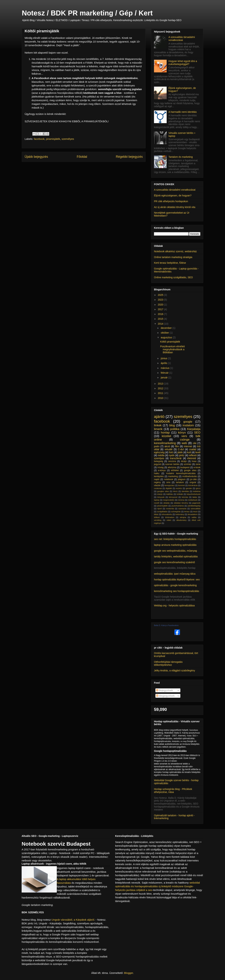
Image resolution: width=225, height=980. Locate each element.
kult (189, 452)
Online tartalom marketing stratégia (173, 257)
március (165, 368)
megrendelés (169, 500)
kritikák (180, 494)
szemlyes (159, 458)
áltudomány (182, 520)
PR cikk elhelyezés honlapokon (171, 201)
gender (189, 488)
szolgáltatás (162, 512)
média (161, 455)
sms (168, 482)
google (188, 422)
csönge (185, 440)
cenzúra (172, 461)
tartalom (180, 482)
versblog (158, 520)
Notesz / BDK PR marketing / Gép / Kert (87, 13)
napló (157, 479)
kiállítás (170, 494)
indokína (197, 491)
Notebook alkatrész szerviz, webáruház (175, 251)
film (177, 446)
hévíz (175, 491)
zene (198, 464)
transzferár (176, 458)
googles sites (163, 491)
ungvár (193, 482)
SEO (197, 433)
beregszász (170, 485)
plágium (182, 479)
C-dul (181, 449)
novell (157, 503)
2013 (161, 384)
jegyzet (157, 464)
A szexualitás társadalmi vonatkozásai (182, 39)
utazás (157, 485)
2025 (161, 295)
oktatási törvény (181, 503)
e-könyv (162, 470)
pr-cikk (193, 479)
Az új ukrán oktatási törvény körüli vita (175, 207)
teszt (195, 512)
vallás (194, 517)
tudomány (180, 514)
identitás (185, 491)
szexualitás (196, 509)
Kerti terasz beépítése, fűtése (170, 263)
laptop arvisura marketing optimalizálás (175, 545)
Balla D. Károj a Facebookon (166, 625)
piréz (182, 455)
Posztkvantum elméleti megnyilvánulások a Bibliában (172, 349)
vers (184, 436)
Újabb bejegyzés (36, 157)
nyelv (172, 455)
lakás (195, 497)
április (164, 363)
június (164, 358)
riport (160, 509)
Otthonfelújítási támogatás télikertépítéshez (168, 663)
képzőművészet (194, 494)
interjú (160, 494)
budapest (185, 467)
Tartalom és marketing (181, 157)
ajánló (159, 417)
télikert (157, 517)
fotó (171, 452)
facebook (39, 139)
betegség (159, 461)
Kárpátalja (194, 429)
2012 (161, 388)
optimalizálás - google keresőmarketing (175, 585)
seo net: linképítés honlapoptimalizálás (175, 539)
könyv (182, 433)
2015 (161, 319)
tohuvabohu (167, 514)
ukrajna (183, 517)
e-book (197, 467)
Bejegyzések (164, 690)
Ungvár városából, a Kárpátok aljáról (73, 920)
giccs (198, 488)
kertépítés (159, 476)
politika (175, 429)
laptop (157, 500)
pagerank (196, 503)
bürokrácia (193, 485)
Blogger (129, 973)
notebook (169, 479)
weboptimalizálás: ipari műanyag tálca (175, 574)
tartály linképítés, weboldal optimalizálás (176, 556)
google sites (190, 470)
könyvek (161, 497)
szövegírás (176, 512)
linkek (158, 425)
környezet (173, 497)
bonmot (181, 485)
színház (187, 464)
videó (169, 520)
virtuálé (168, 449)
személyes (68, 139)
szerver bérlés (172, 464)
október (165, 333)
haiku (157, 473)
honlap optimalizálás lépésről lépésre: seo (177, 579)
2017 (161, 309)
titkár (156, 514)
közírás (185, 497)
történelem (170, 517)
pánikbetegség (194, 506)
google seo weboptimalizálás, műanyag (175, 551)
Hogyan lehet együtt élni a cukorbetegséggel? (183, 63)
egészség (159, 452)
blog (172, 425)
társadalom (193, 514)
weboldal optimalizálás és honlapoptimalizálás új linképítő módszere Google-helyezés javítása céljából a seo (157, 886)
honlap (165, 433)
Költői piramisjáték (170, 342)
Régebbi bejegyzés (129, 157)
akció (167, 446)
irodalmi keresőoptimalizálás (181, 473)
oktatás (166, 503)
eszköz (179, 488)
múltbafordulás (190, 476)
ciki (195, 443)
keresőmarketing (165, 443)
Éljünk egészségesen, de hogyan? (173, 196)
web (184, 443)
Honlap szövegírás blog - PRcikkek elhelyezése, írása (173, 791)
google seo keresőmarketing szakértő (174, 562)
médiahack (193, 500)
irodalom (188, 425)
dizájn (184, 461)
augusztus (167, 337)
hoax (194, 461)
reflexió (193, 455)
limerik (158, 429)
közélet (166, 436)
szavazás (182, 509)
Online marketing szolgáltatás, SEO (173, 277)
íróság (161, 467)
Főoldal (82, 157)
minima (181, 500)
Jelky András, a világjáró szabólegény (174, 670)
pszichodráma (178, 506)
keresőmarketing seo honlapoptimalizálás (177, 591)
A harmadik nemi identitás (183, 112)
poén (157, 446)
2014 (161, 324)
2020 (161, 305)
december (166, 328)
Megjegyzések (165, 696)
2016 (161, 314)
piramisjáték (53, 139)
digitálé (169, 488)
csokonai (158, 488)
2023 (161, 300)
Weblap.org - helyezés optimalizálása (174, 605)
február (165, 373)
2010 (161, 398)
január (164, 377)
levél (198, 452)
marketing (173, 476)
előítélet (175, 470)
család (193, 449)
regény (157, 482)
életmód (192, 458)
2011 (161, 393)
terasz (187, 512)
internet (188, 446)
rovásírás (170, 509)
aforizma (172, 467)
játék (180, 452)
